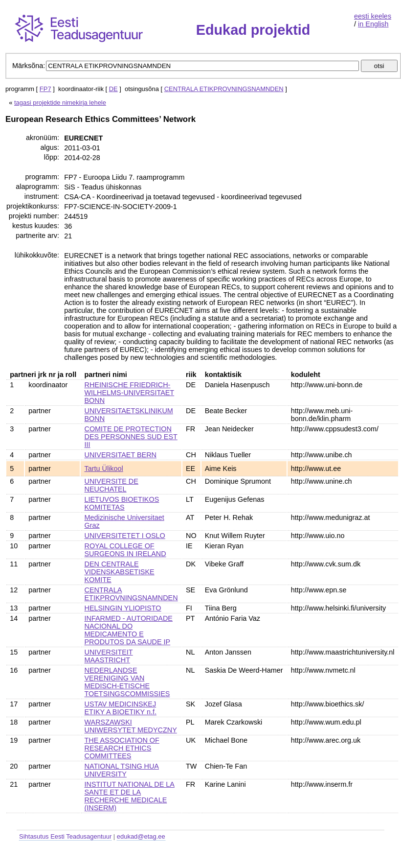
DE (113, 89)
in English (373, 24)
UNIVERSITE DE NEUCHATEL (111, 485)
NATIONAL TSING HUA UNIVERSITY (122, 770)
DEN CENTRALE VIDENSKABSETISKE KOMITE (120, 572)
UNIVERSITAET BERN (121, 455)
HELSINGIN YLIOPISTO (123, 608)
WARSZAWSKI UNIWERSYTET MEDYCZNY (131, 726)
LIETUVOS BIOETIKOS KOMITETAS (122, 503)
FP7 (45, 89)
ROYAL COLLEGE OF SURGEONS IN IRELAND (125, 550)
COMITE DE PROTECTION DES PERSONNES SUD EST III (131, 437)
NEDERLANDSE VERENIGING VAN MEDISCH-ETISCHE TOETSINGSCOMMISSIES (127, 682)
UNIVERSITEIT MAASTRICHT (109, 656)
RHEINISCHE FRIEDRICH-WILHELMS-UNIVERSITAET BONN (130, 393)
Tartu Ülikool (104, 469)
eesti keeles (373, 16)
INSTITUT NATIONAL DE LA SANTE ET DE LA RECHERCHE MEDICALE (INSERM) (130, 796)
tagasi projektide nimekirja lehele (60, 103)
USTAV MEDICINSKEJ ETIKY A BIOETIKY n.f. (121, 708)
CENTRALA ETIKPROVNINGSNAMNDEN (224, 89)
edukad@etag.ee (141, 836)
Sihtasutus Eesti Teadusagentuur (65, 836)
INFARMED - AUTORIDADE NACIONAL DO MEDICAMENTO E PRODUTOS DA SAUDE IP (129, 630)
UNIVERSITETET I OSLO (125, 536)
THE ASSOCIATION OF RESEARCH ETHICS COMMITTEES (122, 748)
